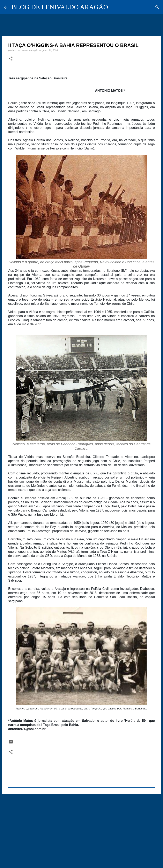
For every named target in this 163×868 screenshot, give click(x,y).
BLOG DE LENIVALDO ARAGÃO (60, 7)
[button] (11, 59)
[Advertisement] (81, 829)
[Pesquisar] (157, 7)
